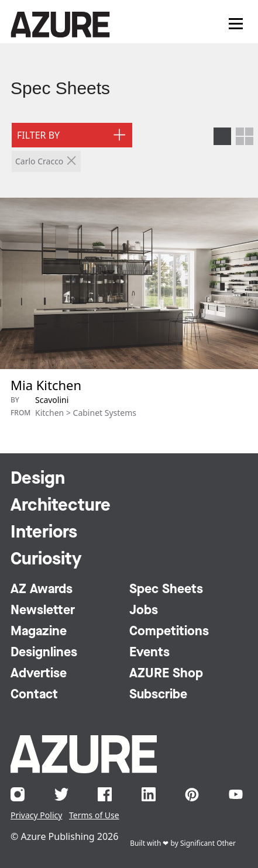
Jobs (144, 611)
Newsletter (43, 611)
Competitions (169, 632)
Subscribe (158, 695)
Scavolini (52, 400)
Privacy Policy (36, 815)
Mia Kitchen (46, 385)
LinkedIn (149, 794)
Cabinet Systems (105, 413)
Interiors (44, 533)
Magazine (39, 632)
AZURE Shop (166, 674)
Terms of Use (94, 815)
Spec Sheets (60, 88)
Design (38, 479)
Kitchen (49, 413)
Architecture (61, 506)
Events (149, 653)
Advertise (39, 674)
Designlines (44, 653)
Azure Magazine (60, 25)
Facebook (105, 794)
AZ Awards (42, 590)
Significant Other (208, 843)
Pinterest (192, 794)
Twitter (61, 794)
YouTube (236, 794)
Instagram (18, 794)
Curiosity (46, 560)
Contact (34, 695)
